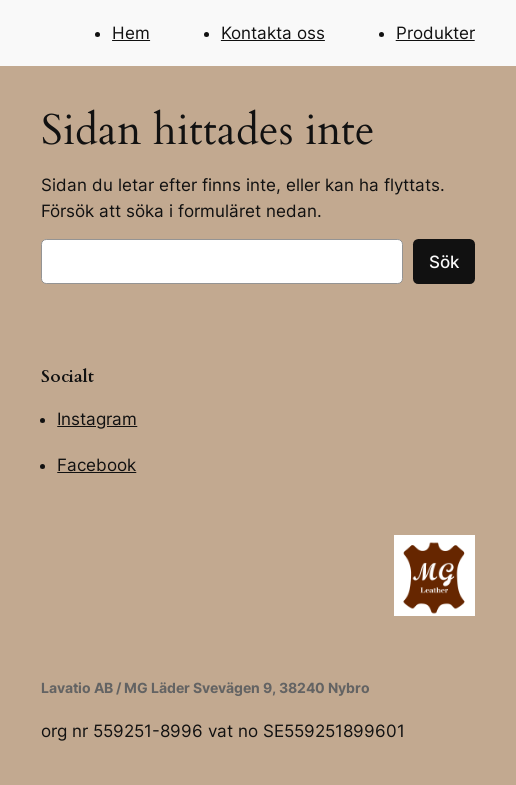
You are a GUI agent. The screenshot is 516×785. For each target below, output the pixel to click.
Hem (131, 33)
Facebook (96, 465)
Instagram (97, 419)
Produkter (435, 33)
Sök (444, 262)
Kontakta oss (273, 33)
